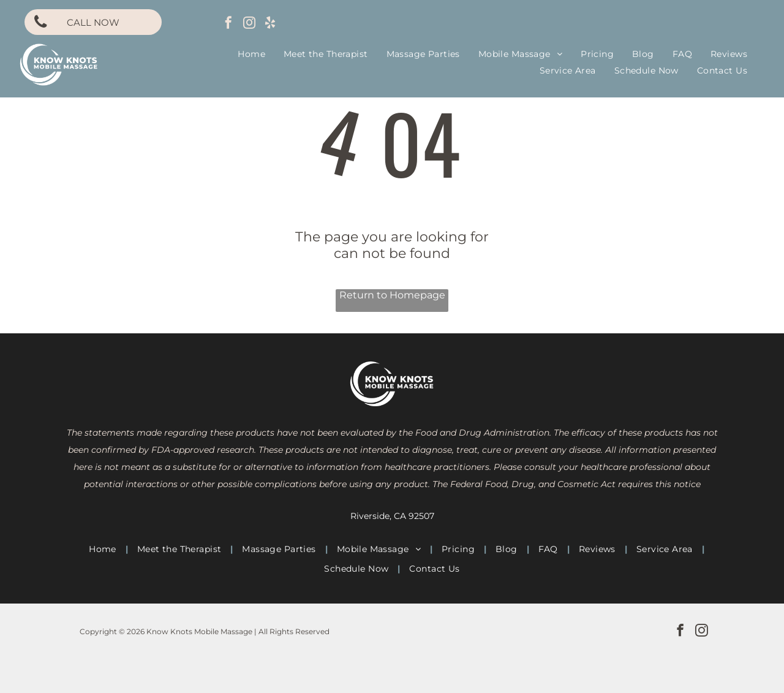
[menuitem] (251, 54)
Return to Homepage (392, 295)
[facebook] (228, 24)
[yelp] (270, 24)
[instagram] (249, 24)
